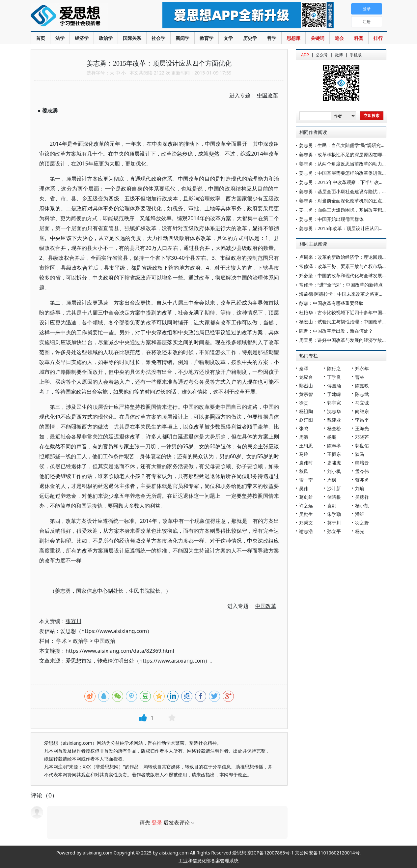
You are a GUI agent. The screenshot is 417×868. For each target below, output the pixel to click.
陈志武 (362, 394)
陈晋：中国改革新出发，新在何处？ (336, 331)
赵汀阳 (306, 420)
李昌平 (362, 420)
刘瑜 (360, 488)
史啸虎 (334, 463)
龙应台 (306, 377)
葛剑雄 (306, 497)
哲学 (272, 38)
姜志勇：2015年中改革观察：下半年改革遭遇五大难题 (355, 182)
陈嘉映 (362, 386)
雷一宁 (306, 480)
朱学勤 (334, 514)
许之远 (306, 506)
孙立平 (334, 531)
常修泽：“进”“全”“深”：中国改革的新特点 (341, 285)
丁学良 (334, 377)
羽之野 (362, 523)
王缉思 (306, 446)
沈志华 (334, 411)
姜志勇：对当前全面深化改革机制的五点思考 (345, 201)
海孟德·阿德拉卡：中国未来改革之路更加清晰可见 (350, 294)
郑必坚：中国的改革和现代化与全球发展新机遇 (347, 275)
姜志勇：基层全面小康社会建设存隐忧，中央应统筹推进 (357, 191)
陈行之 (334, 368)
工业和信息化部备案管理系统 (208, 861)
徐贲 (304, 403)
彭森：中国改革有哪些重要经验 (331, 303)
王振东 (334, 454)
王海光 (362, 428)
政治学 (106, 38)
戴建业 (334, 420)
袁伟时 (306, 463)
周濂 (304, 437)
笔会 (339, 38)
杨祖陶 (306, 411)
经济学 (82, 38)
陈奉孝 (334, 446)
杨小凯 (362, 506)
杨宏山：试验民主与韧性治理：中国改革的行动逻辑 (352, 322)
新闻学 (182, 38)
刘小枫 (334, 471)
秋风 (304, 471)
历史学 (250, 38)
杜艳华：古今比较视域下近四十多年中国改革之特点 (352, 312)
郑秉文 (306, 523)
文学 (228, 38)
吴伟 (304, 488)
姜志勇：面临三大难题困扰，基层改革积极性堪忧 (350, 210)
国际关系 (132, 38)
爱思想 (83, 16)
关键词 (318, 38)
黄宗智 (306, 394)
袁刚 (332, 506)
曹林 (360, 377)
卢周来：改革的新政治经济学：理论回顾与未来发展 (352, 257)
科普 (359, 38)
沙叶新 (334, 488)
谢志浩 (306, 531)
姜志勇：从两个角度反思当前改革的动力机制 (345, 164)
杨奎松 (334, 428)
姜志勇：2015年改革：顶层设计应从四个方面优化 (350, 228)
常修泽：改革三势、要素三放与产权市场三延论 (347, 266)
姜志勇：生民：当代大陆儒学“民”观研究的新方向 (349, 145)
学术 (62, 641)
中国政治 (105, 641)
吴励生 (306, 514)
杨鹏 (332, 437)
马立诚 (362, 403)
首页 (41, 38)
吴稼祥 (362, 497)
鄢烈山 (306, 386)
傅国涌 (334, 386)
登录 (157, 823)
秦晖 (304, 368)
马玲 (304, 454)
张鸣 (304, 428)
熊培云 (362, 463)
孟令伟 (362, 471)
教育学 (207, 38)
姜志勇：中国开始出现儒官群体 (331, 219)
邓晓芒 (362, 437)
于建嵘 (334, 394)
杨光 (360, 531)
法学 (60, 38)
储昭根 (334, 497)
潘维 (360, 514)
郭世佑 (362, 446)
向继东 (362, 411)
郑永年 (362, 368)
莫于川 (334, 523)
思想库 (293, 38)
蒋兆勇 (362, 480)
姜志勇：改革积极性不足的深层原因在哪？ (343, 154)
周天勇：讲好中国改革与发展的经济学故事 (343, 340)
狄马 (360, 454)
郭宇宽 (334, 403)
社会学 (158, 38)
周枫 (332, 480)
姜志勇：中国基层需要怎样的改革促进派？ (343, 173)
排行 (378, 38)
